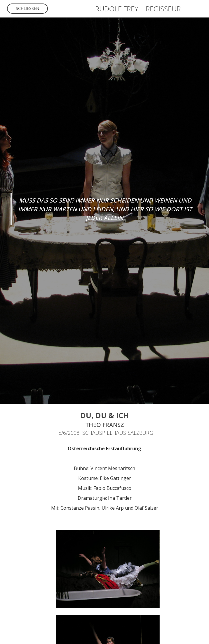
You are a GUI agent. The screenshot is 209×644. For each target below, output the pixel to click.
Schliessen (28, 8)
